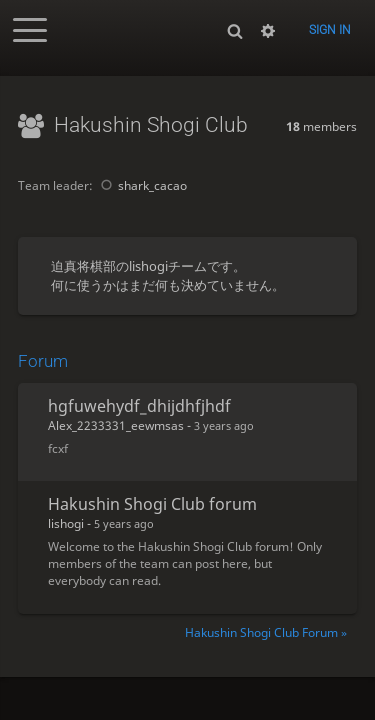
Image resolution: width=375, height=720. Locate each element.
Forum (43, 361)
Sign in (330, 30)
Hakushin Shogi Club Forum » (266, 632)
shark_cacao (141, 185)
